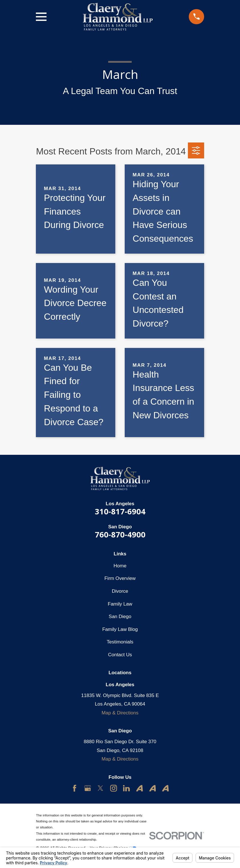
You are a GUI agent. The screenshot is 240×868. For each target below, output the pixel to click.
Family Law (120, 604)
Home (120, 566)
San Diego (120, 617)
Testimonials (120, 642)
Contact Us (120, 655)
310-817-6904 (120, 511)
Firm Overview (120, 578)
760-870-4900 (120, 534)
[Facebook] (75, 788)
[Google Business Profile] (88, 788)
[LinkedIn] (126, 788)
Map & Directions (120, 713)
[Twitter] (100, 788)
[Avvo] (140, 788)
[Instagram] (114, 788)
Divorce (120, 591)
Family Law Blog (120, 629)
